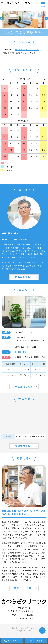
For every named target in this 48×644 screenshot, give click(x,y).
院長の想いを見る (24, 588)
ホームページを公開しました (27, 50)
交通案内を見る (24, 446)
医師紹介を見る (24, 277)
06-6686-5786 (26, 619)
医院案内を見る (24, 387)
